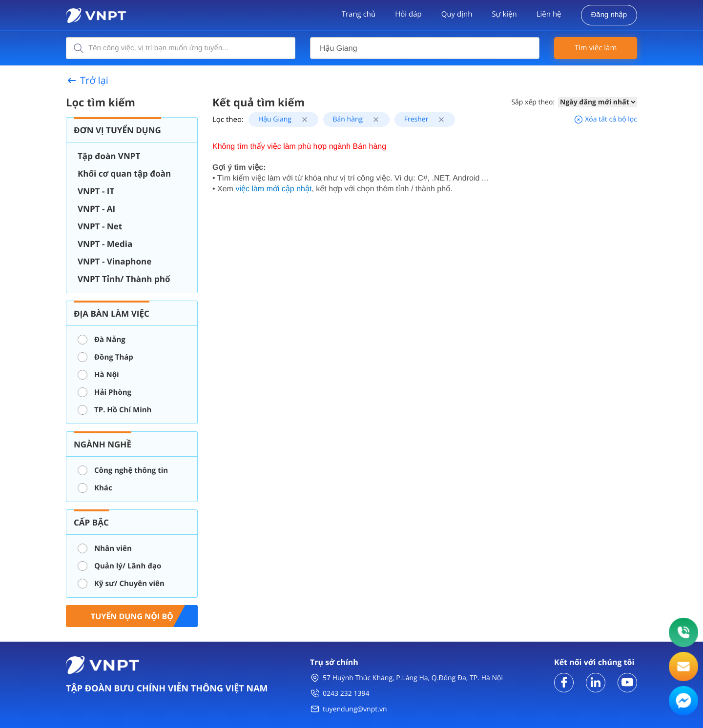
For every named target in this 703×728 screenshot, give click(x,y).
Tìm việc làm (596, 48)
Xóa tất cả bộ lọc (605, 119)
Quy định (457, 14)
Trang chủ (359, 14)
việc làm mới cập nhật (273, 189)
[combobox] (425, 48)
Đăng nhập (609, 15)
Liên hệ (549, 14)
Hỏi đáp (408, 14)
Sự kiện (504, 14)
